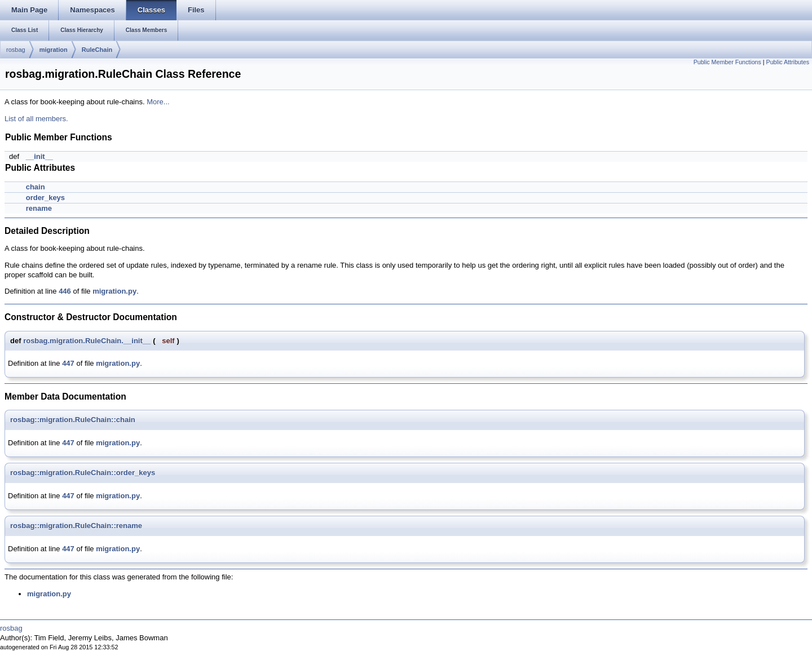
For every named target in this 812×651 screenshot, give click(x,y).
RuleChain (97, 50)
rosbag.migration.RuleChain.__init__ (87, 341)
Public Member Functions (727, 62)
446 (65, 291)
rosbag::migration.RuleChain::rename (76, 526)
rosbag (16, 50)
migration (54, 50)
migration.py (114, 291)
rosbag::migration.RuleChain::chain (73, 420)
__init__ (39, 156)
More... (158, 102)
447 (68, 363)
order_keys (45, 198)
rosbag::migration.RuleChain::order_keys (83, 473)
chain (36, 187)
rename (39, 208)
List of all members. (36, 119)
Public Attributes (788, 62)
